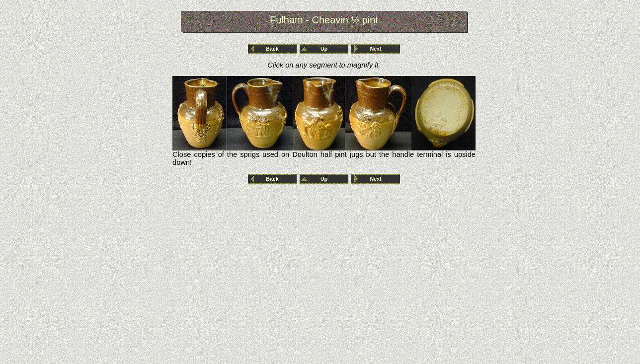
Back (272, 49)
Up (324, 49)
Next (376, 49)
